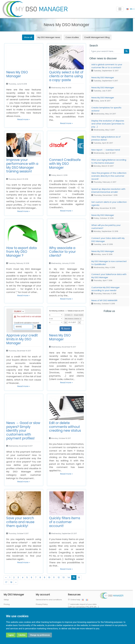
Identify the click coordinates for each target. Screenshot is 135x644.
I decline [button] (22, 635)
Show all (28, 37)
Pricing (7, 604)
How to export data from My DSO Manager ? (21, 252)
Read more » (24, 119)
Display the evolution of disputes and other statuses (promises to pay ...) (108, 125)
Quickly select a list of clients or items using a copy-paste (66, 76)
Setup (6, 600)
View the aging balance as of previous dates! (106, 140)
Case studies (72, 37)
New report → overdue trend (106, 151)
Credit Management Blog (97, 37)
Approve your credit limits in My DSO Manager (22, 339)
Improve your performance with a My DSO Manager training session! (22, 166)
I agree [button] (11, 635)
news (49, 37)
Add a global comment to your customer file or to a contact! (107, 67)
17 (6, 582)
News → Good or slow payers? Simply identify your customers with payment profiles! (23, 431)
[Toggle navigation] (120, 9)
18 (11, 582)
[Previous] (6, 578)
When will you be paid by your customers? (106, 228)
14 (69, 577)
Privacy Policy (42, 604)
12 (59, 577)
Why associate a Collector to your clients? (62, 252)
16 (79, 577)
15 (74, 577)
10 (49, 577)
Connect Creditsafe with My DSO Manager (65, 164)
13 (64, 577)
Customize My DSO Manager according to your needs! (105, 290)
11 (54, 577)
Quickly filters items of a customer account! (65, 522)
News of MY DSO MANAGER (104, 302)
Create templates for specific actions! (106, 111)
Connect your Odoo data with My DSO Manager (108, 241)
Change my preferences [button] (40, 635)
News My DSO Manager (17, 74)
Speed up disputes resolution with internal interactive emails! (108, 192)
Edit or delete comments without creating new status (65, 427)
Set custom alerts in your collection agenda (109, 205)
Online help (76, 600)
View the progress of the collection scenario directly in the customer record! (109, 177)
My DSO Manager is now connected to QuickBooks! (109, 264)
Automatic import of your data (83, 606)
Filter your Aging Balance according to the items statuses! (109, 163)
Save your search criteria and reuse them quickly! (20, 522)
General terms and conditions (49, 600)
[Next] (16, 582)
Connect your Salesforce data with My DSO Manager (109, 277)
